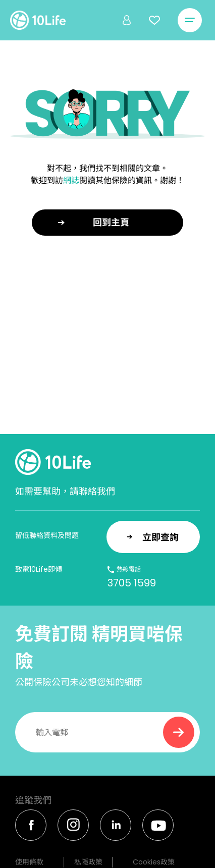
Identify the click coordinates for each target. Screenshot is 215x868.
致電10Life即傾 (39, 569)
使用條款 (29, 862)
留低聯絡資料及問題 (47, 535)
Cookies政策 (154, 862)
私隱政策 (88, 862)
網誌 (71, 180)
